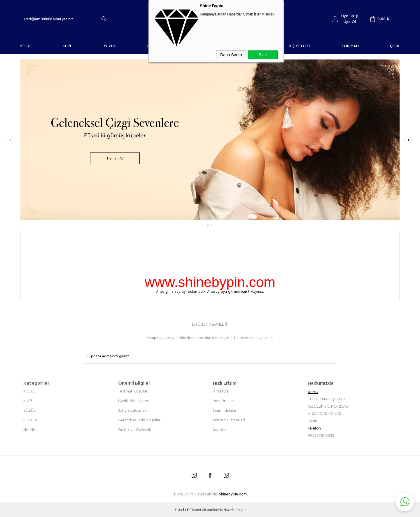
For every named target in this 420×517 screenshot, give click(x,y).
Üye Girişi (350, 16)
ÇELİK (395, 46)
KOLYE (26, 46)
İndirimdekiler (225, 410)
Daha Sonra (231, 55)
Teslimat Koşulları (133, 391)
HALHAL (30, 430)
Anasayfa (221, 391)
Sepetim (220, 430)
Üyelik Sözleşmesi (134, 401)
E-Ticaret (194, 510)
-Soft (181, 510)
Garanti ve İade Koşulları (140, 420)
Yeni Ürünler (224, 401)
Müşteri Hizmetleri (229, 420)
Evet (263, 55)
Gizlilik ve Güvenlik (134, 430)
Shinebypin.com (233, 494)
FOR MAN (350, 46)
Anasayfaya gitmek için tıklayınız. (236, 291)
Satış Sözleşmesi (133, 410)
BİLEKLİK (30, 420)
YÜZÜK (110, 46)
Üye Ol (350, 22)
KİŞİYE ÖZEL (300, 46)
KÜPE (67, 46)
